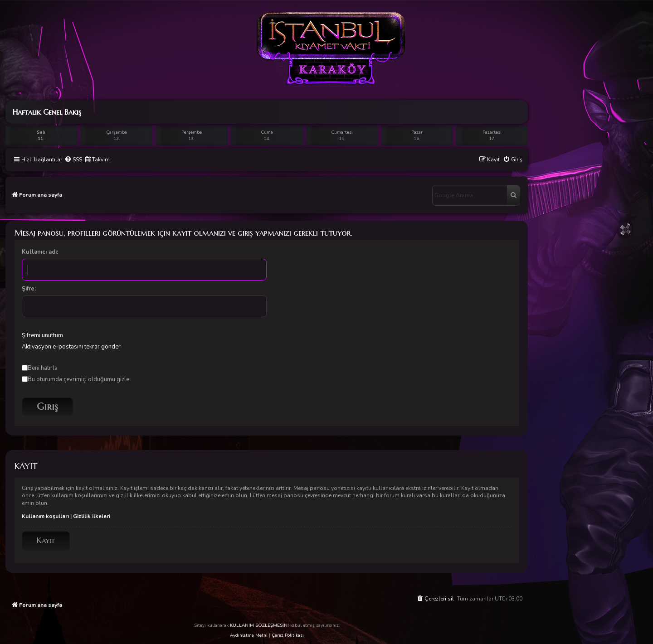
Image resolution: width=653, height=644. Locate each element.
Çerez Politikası (288, 635)
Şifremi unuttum (42, 335)
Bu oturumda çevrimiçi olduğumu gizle (76, 379)
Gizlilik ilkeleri (92, 516)
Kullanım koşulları (45, 516)
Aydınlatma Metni (249, 635)
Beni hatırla (40, 368)
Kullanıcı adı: (40, 252)
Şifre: (29, 289)
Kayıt (46, 540)
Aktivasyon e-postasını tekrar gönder (71, 347)
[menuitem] (73, 160)
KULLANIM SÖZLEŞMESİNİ (259, 625)
